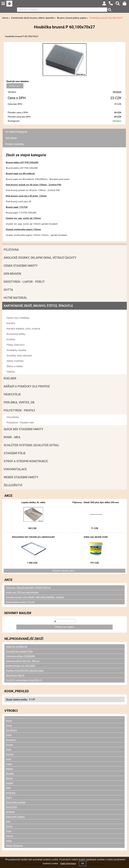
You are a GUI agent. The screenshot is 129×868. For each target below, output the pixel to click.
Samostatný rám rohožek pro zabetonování (33, 537)
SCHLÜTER (11, 807)
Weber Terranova (14, 846)
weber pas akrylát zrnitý (96, 537)
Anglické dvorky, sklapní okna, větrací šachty (40, 258)
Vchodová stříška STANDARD (20, 656)
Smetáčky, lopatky (16, 350)
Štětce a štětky (15, 366)
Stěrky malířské (15, 361)
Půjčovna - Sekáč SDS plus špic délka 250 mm (96, 502)
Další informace (68, 863)
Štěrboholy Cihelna (15, 817)
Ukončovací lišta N (15, 675)
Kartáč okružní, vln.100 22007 (21, 666)
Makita (9, 769)
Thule (9, 831)
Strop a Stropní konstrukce (26, 461)
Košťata (11, 339)
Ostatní (9, 783)
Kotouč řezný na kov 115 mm (20, 602)
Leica (9, 759)
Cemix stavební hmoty (21, 266)
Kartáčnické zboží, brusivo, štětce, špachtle (38, 306)
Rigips (9, 798)
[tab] (64, 129)
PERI (8, 788)
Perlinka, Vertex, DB (19, 402)
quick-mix (11, 793)
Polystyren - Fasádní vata (20, 422)
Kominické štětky (16, 334)
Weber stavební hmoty (21, 477)
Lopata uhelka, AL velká (33, 502)
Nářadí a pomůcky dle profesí (27, 386)
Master (9, 778)
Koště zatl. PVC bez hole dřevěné (22, 592)
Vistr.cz (9, 836)
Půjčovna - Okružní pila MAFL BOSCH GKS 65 (28, 588)
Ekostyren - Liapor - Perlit (24, 282)
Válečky (11, 372)
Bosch (9, 721)
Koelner (10, 378)
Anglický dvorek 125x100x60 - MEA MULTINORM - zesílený (35, 597)
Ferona (9, 745)
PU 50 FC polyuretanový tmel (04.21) (24, 680)
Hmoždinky (13, 417)
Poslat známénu (15, 144)
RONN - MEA (12, 437)
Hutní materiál (15, 298)
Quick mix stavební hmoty (23, 429)
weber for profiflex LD (17, 647)
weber (9, 841)
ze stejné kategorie (16, 132)
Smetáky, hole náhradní (19, 356)
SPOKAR (117, 92)
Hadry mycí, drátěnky (18, 318)
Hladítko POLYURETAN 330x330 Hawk (25, 671)
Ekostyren (11, 740)
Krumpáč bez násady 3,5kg (19, 651)
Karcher (10, 754)
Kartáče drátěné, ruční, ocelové (23, 329)
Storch (9, 826)
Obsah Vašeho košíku (17, 699)
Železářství (13, 485)
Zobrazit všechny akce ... (65, 571)
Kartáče (11, 323)
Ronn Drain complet (16, 802)
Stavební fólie (15, 453)
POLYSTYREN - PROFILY (19, 410)
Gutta (8, 290)
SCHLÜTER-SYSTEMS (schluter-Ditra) (31, 445)
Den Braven (12, 274)
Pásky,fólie (12, 394)
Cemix (9, 725)
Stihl (8, 822)
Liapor (9, 764)
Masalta (10, 774)
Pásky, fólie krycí (16, 345)
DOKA (9, 735)
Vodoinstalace (15, 469)
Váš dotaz (11, 138)
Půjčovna (11, 250)
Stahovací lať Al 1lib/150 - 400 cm (23, 661)
